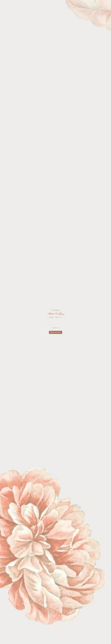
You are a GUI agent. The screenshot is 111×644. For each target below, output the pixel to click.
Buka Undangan (56, 332)
